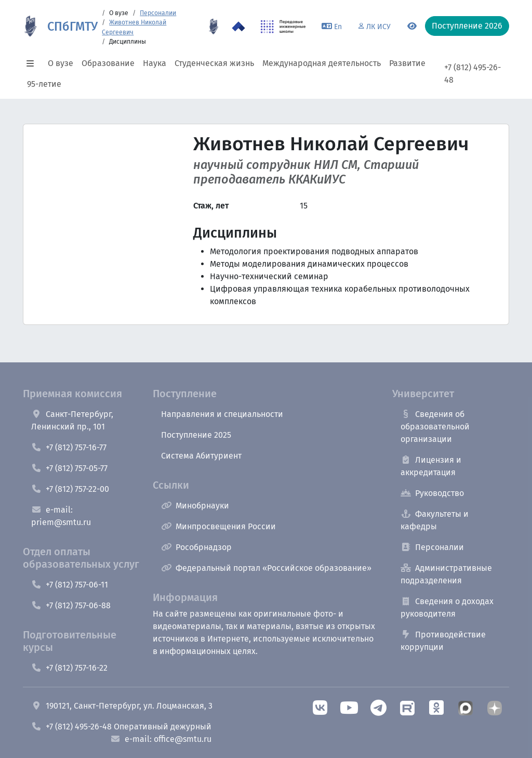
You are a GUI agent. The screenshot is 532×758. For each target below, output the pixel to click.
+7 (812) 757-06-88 (71, 605)
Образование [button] (108, 63)
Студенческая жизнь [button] (214, 63)
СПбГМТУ (72, 27)
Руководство (432, 493)
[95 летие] (214, 27)
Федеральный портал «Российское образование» (266, 568)
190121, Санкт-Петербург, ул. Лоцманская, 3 (122, 706)
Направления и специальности (222, 414)
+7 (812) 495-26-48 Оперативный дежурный (121, 727)
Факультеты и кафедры (435, 520)
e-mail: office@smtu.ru (161, 739)
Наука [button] (155, 63)
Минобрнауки (195, 506)
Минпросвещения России (218, 526)
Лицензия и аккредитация (431, 466)
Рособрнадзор (196, 547)
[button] (33, 63)
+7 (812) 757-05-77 (69, 468)
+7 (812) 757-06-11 (70, 585)
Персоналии (158, 13)
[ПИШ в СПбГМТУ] (283, 27)
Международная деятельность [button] (322, 63)
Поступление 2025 (196, 435)
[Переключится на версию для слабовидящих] (412, 27)
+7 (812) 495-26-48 (473, 74)
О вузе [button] (61, 63)
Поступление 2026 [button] (467, 26)
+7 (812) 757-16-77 (69, 447)
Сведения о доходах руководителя (447, 607)
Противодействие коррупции (443, 641)
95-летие (44, 84)
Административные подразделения (446, 574)
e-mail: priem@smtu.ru (61, 516)
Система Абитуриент (201, 456)
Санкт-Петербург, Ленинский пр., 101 (72, 420)
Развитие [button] (407, 63)
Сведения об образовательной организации (435, 427)
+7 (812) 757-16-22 (69, 668)
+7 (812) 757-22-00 (70, 489)
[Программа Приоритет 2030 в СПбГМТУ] (238, 27)
